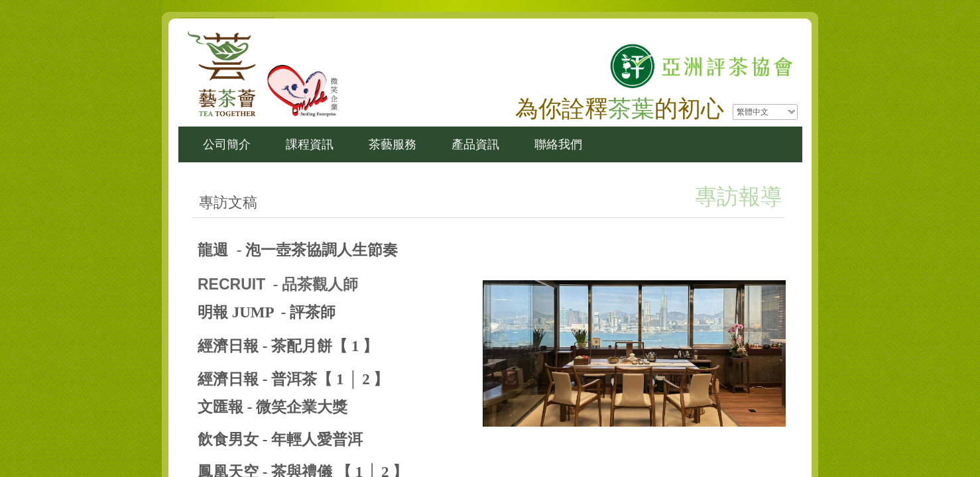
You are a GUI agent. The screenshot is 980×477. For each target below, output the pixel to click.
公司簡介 (227, 144)
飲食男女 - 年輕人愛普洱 (280, 440)
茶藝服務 (393, 144)
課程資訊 (310, 144)
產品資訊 (475, 144)
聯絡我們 (558, 144)
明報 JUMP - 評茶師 (267, 312)
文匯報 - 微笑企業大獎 (273, 407)
